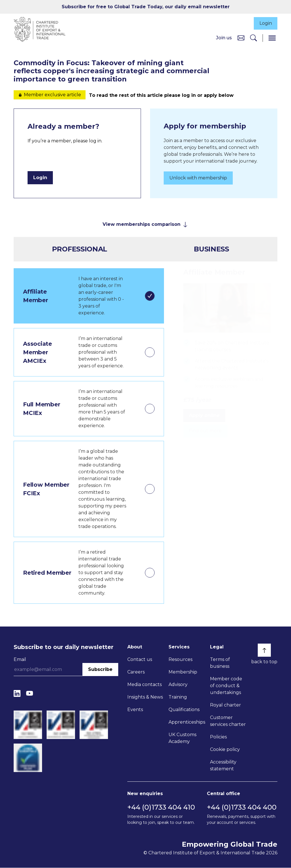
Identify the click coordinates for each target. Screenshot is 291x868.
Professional (80, 250)
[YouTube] (30, 694)
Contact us (140, 660)
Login (265, 23)
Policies (218, 737)
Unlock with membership (198, 178)
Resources (180, 660)
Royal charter (225, 706)
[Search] (253, 38)
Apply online (204, 416)
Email (20, 660)
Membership (183, 673)
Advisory (178, 685)
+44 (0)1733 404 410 (161, 807)
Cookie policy (225, 750)
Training (178, 698)
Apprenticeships (187, 723)
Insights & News (145, 698)
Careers (136, 673)
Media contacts (145, 685)
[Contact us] (241, 38)
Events (135, 710)
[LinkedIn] (17, 694)
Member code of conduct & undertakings (226, 686)
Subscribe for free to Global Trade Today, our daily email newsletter (146, 7)
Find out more (205, 431)
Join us (224, 38)
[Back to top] (264, 651)
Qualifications (184, 710)
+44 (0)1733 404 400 (242, 807)
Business (211, 250)
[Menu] (272, 38)
